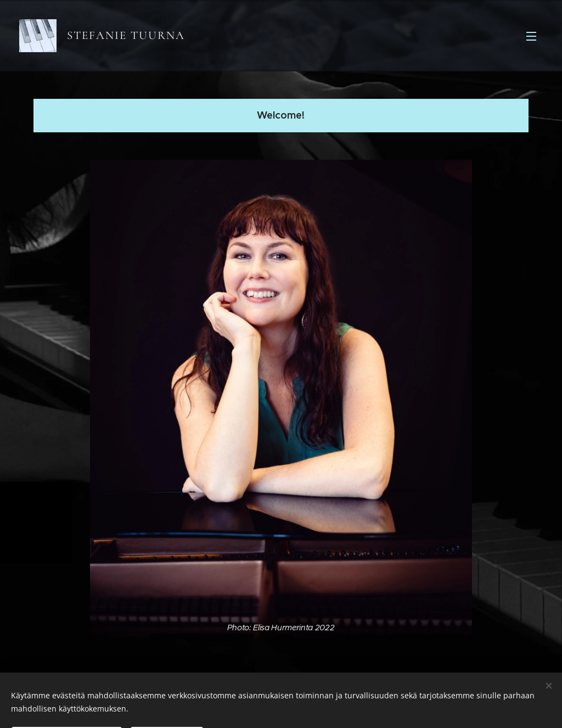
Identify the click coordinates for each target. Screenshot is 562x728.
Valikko (531, 36)
